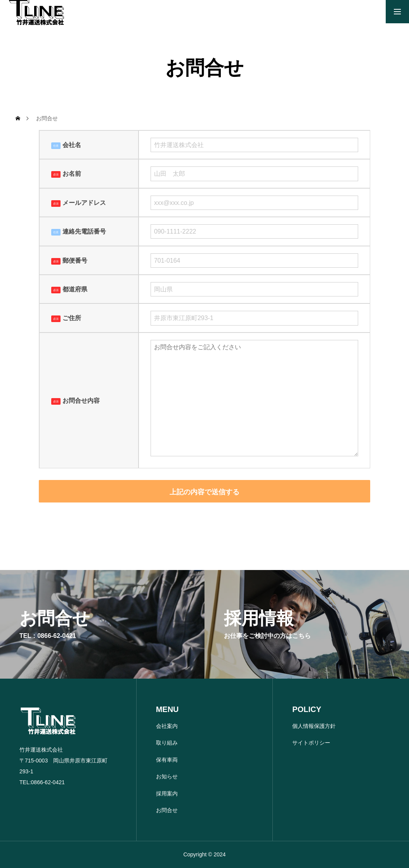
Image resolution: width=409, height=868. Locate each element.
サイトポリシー (311, 743)
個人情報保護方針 (314, 726)
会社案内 (167, 726)
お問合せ (167, 810)
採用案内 (167, 794)
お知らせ (167, 776)
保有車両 (167, 760)
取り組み (167, 743)
